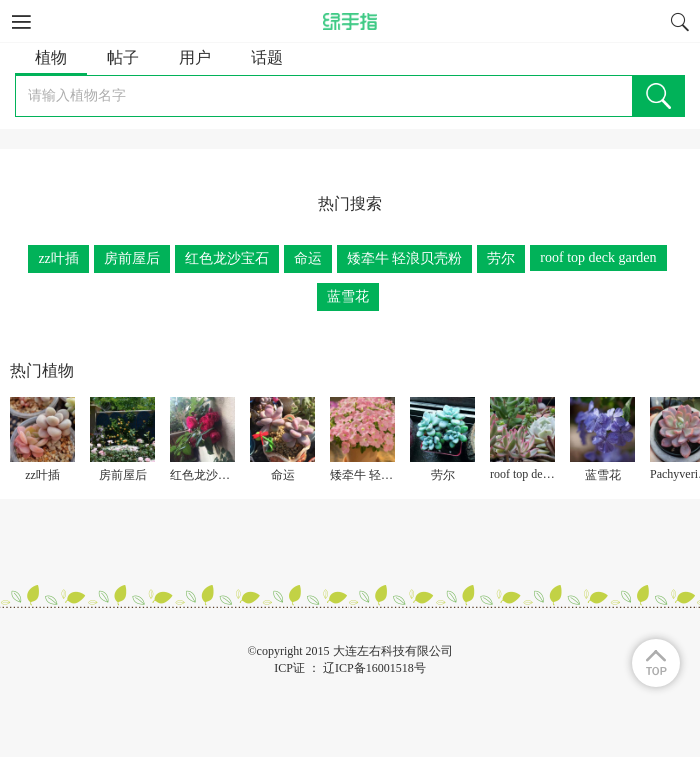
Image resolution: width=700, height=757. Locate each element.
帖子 (123, 57)
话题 (267, 57)
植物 (51, 57)
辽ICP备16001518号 (374, 668)
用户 (195, 57)
